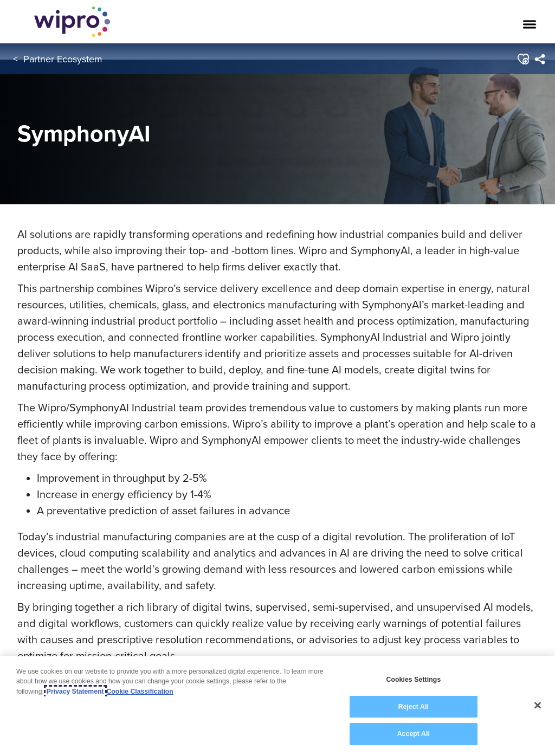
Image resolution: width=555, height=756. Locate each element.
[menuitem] (539, 59)
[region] (277, 706)
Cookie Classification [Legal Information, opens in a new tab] (140, 692)
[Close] (538, 706)
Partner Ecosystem (63, 59)
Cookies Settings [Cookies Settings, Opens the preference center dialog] (413, 680)
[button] (522, 59)
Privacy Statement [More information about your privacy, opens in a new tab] (75, 692)
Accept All (414, 734)
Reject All (414, 707)
